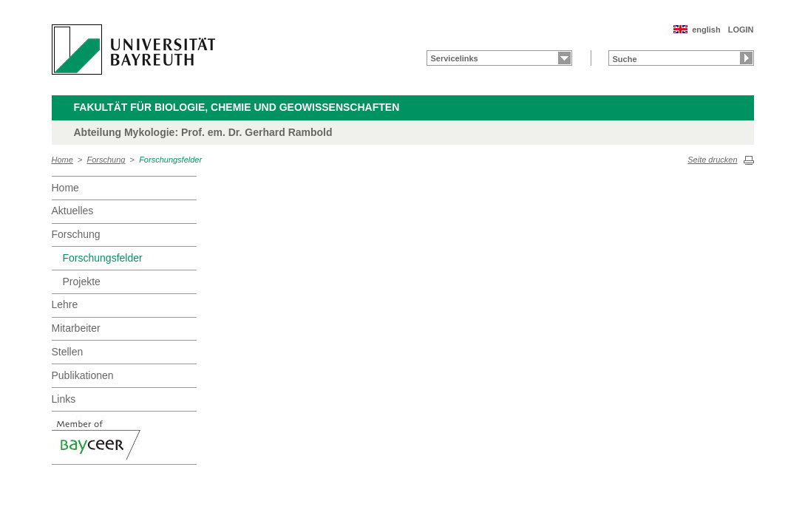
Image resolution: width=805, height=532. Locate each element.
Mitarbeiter (76, 328)
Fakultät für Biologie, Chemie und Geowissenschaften (237, 107)
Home (62, 160)
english (706, 30)
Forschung (106, 160)
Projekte (82, 282)
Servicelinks (455, 58)
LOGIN (741, 30)
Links (64, 399)
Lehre (65, 304)
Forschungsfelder (170, 160)
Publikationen (83, 375)
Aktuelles (73, 211)
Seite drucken (712, 160)
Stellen (68, 352)
